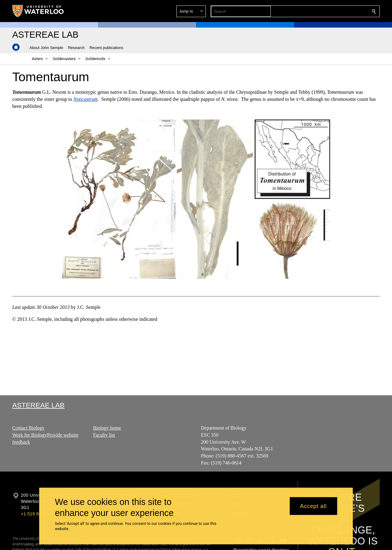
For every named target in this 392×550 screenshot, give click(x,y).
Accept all (313, 506)
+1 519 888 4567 (38, 514)
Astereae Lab (38, 405)
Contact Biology (28, 428)
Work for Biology (30, 435)
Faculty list (104, 435)
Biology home (107, 428)
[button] (330, 11)
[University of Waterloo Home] (38, 11)
